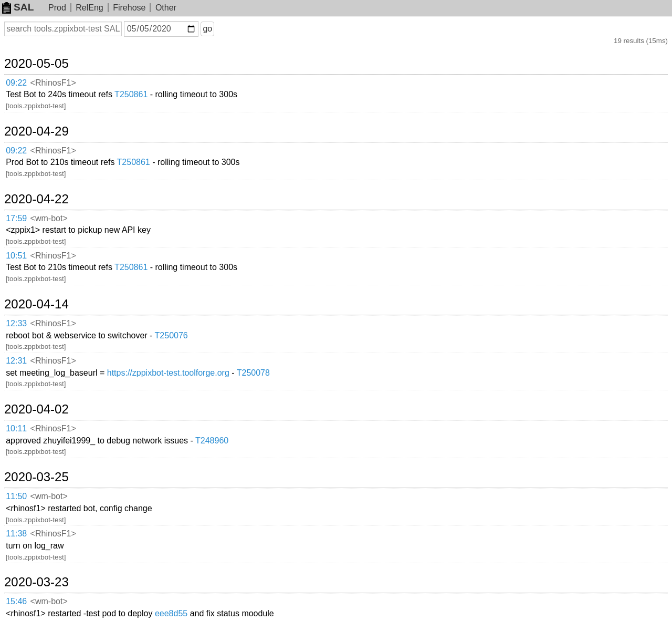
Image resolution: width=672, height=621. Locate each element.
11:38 (16, 534)
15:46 (16, 601)
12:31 (16, 361)
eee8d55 (171, 613)
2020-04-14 (36, 304)
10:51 (16, 256)
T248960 (212, 441)
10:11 (16, 428)
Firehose (129, 8)
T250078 (253, 373)
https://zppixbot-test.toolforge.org (168, 373)
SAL (18, 7)
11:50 (16, 496)
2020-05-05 (36, 64)
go (207, 29)
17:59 (16, 218)
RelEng (89, 8)
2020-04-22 (36, 199)
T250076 (171, 335)
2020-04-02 (36, 409)
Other (166, 8)
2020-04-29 (36, 131)
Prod (57, 8)
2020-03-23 (36, 582)
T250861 (131, 94)
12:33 (16, 323)
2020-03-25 (36, 477)
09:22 (16, 83)
